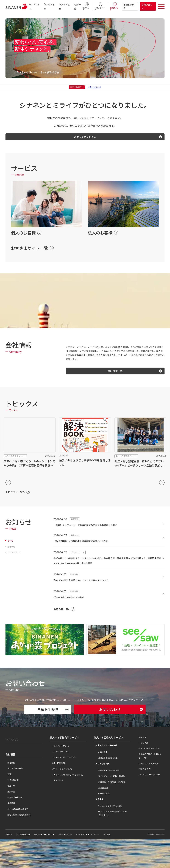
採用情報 (9, 829)
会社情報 (10, 781)
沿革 (7, 800)
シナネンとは (13, 766)
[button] (8, 485)
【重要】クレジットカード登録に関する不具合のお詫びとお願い (93, 528)
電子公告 (120, 863)
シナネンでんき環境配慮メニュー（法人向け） (112, 842)
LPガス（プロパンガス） (60, 798)
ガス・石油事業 (100, 792)
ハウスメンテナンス (58, 775)
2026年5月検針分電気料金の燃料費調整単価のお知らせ (88, 544)
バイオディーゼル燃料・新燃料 (109, 805)
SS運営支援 (101, 817)
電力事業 (98, 828)
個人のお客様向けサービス (64, 766)
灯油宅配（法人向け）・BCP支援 (110, 811)
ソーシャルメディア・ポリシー (98, 863)
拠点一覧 (9, 812)
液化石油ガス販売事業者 (16, 835)
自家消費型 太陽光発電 (106, 787)
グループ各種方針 (73, 863)
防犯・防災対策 (56, 792)
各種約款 (9, 863)
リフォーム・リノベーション (62, 786)
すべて (11, 543)
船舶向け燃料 (102, 822)
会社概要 (9, 789)
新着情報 (12, 549)
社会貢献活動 (11, 806)
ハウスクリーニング (58, 780)
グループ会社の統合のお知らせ (73, 600)
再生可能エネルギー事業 (104, 774)
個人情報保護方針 (25, 863)
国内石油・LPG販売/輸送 (107, 799)
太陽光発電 (101, 781)
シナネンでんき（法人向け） (108, 835)
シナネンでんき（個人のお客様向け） (66, 803)
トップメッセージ (13, 795)
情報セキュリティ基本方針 (49, 863)
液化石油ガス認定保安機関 (17, 841)
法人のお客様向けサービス (109, 766)
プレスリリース (15, 555)
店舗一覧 (9, 818)
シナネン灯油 (55, 809)
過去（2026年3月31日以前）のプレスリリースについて (88, 583)
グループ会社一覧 (13, 824)
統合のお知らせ (94, 87)
